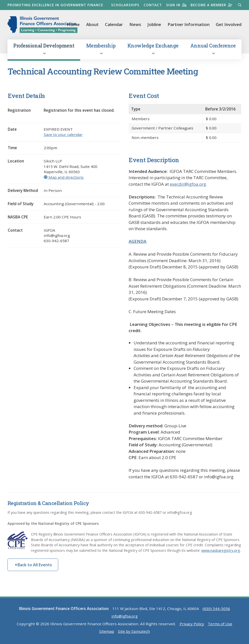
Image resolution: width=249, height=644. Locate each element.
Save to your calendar (63, 134)
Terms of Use (220, 624)
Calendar (114, 24)
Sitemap (107, 631)
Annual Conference (213, 49)
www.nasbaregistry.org (221, 550)
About (92, 24)
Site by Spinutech (134, 631)
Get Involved (229, 24)
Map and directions (64, 177)
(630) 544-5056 (216, 609)
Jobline (154, 24)
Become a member (211, 5)
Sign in (176, 5)
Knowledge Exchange (153, 49)
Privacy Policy (192, 624)
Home (73, 24)
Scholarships (125, 5)
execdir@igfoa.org (188, 184)
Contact (153, 5)
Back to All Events (33, 565)
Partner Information (189, 24)
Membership (101, 49)
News (135, 24)
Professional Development (44, 49)
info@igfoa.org (124, 616)
